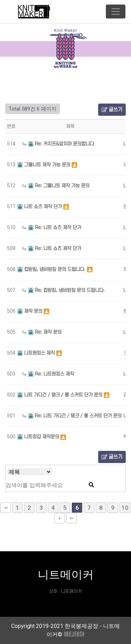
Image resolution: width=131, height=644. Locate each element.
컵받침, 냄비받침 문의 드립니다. (52, 269)
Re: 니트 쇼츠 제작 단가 (52, 228)
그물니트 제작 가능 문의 (44, 165)
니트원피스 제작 (37, 353)
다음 (60, 518)
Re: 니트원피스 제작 (48, 374)
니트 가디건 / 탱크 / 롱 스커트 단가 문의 (60, 395)
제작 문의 (30, 311)
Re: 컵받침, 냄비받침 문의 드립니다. (64, 290)
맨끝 (72, 518)
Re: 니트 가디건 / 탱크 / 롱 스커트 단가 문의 (72, 416)
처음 (6, 508)
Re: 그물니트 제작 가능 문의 (56, 186)
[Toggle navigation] (116, 12)
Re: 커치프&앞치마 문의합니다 (58, 144)
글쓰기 (112, 110)
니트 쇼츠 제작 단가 (40, 207)
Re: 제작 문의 (42, 332)
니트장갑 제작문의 (39, 437)
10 (125, 508)
